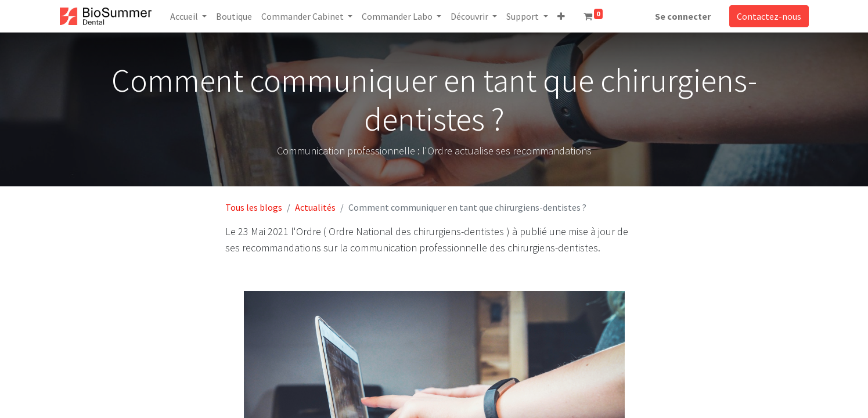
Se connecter (683, 16)
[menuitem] (234, 16)
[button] (561, 16)
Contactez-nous (769, 16)
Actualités (315, 207)
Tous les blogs (254, 207)
